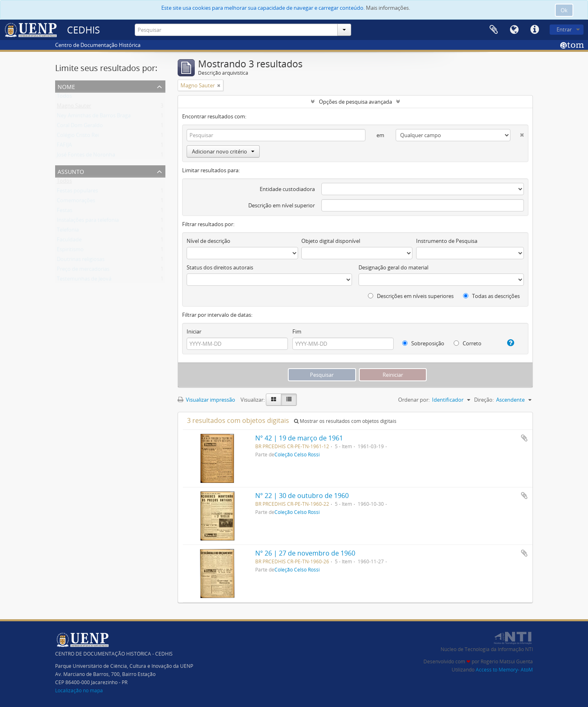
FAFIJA (64, 147)
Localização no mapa (79, 690)
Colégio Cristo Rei (78, 137)
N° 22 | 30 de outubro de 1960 (302, 496)
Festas (65, 212)
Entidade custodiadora (287, 189)
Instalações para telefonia (88, 222)
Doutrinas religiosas (81, 261)
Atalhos (535, 30)
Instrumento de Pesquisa (447, 241)
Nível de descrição (208, 241)
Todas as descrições (491, 296)
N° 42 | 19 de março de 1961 (299, 438)
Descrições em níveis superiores (411, 296)
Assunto (71, 171)
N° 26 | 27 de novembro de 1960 (305, 553)
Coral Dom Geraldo (80, 127)
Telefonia (68, 231)
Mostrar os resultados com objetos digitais (345, 421)
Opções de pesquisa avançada (355, 102)
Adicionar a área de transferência (524, 438)
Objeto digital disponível (331, 241)
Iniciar (194, 331)
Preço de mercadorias (83, 271)
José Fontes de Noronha (86, 156)
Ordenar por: (414, 400)
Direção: (484, 400)
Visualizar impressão (206, 400)
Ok (564, 10)
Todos (64, 98)
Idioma (514, 30)
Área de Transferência (494, 30)
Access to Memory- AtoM (504, 670)
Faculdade (69, 241)
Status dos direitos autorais (220, 267)
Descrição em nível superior (282, 205)
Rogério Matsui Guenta (507, 661)
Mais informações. (388, 8)
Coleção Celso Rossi (297, 454)
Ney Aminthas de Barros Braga (94, 117)
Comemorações (76, 202)
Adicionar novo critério (223, 151)
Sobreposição (423, 343)
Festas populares (77, 192)
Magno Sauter (74, 107)
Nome (66, 86)
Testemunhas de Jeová (84, 280)
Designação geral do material (393, 267)
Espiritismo (70, 251)
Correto (468, 343)
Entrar (564, 29)
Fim (297, 331)
